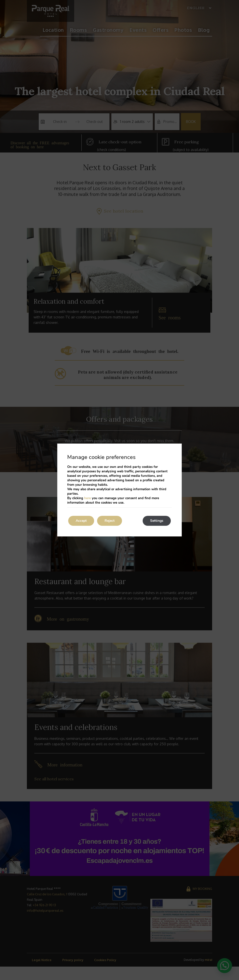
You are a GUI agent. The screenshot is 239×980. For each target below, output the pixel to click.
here (88, 498)
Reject (110, 521)
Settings (157, 521)
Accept (81, 521)
